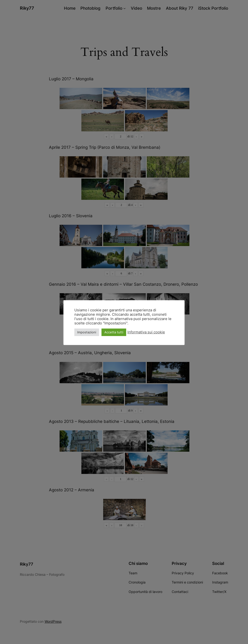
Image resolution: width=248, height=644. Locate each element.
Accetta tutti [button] (114, 332)
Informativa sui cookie (146, 332)
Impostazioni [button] (87, 332)
